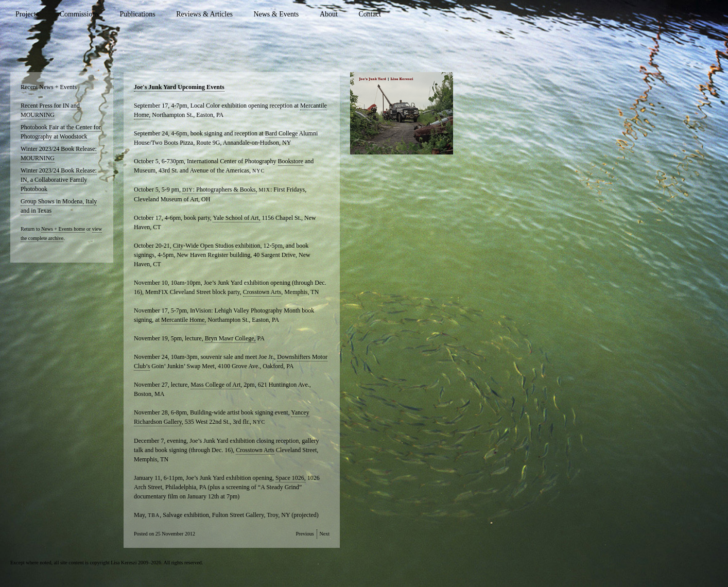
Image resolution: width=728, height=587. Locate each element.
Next (325, 534)
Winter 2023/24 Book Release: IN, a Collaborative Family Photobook (59, 180)
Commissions (79, 14)
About (329, 14)
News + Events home (63, 229)
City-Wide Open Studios (203, 246)
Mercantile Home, (184, 320)
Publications (137, 14)
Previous (305, 534)
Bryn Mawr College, (230, 338)
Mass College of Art (215, 385)
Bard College (282, 133)
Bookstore (291, 161)
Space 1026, (291, 478)
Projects (27, 14)
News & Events (276, 14)
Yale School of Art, (236, 218)
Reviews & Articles (204, 14)
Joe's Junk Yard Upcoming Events (179, 87)
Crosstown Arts (262, 292)
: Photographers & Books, (220, 189)
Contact (370, 14)
